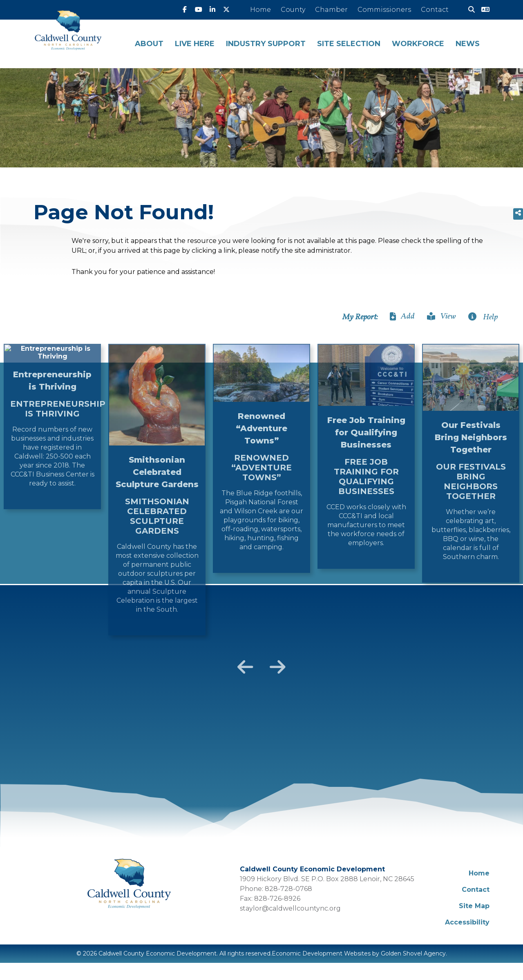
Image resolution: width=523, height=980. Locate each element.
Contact (435, 10)
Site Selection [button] (349, 44)
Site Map (474, 906)
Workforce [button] (418, 44)
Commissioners (384, 10)
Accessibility (467, 922)
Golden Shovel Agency (413, 953)
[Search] (468, 10)
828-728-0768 (288, 889)
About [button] (149, 44)
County (293, 10)
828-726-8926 (277, 899)
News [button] (468, 44)
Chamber (331, 10)
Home (260, 10)
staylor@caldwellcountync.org (290, 908)
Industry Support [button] (266, 44)
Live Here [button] (195, 44)
